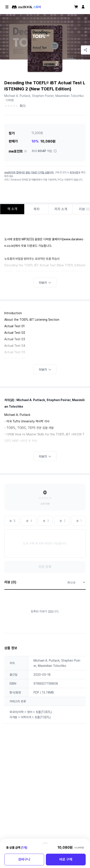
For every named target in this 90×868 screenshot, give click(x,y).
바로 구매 (66, 859)
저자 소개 (61, 209)
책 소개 (12, 209)
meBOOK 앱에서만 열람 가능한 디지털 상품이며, (29, 173)
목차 (37, 209)
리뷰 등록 (45, 567)
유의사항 (74, 173)
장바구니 (24, 859)
